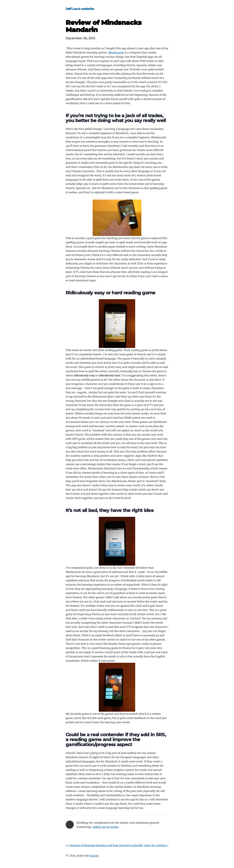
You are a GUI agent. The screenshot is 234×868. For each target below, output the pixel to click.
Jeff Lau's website (80, 9)
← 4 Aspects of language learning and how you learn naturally (104, 845)
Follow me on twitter (106, 827)
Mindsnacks (116, 52)
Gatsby (94, 856)
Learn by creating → (156, 845)
